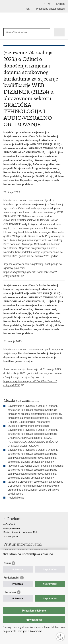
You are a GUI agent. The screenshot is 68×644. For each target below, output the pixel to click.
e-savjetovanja (12, 528)
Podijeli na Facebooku (13, 506)
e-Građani (9, 524)
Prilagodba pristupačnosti (50, 9)
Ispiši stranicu (5, 506)
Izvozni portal (11, 536)
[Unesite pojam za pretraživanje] (19, 32)
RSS (27, 9)
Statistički (10, 592)
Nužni (7, 563)
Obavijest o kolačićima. (29, 631)
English (60, 4)
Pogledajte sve (16, 498)
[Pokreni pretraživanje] (47, 32)
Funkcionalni (11, 578)
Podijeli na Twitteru (21, 506)
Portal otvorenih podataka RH (20, 532)
